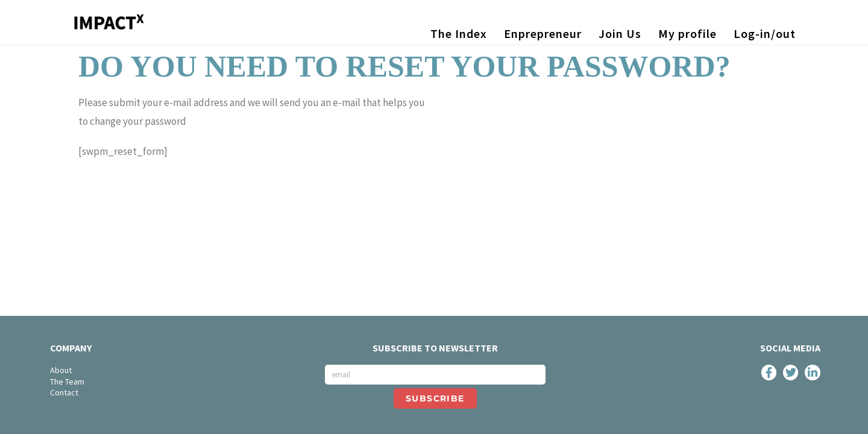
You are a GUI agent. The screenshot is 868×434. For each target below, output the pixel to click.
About (61, 370)
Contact (64, 392)
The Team (67, 382)
